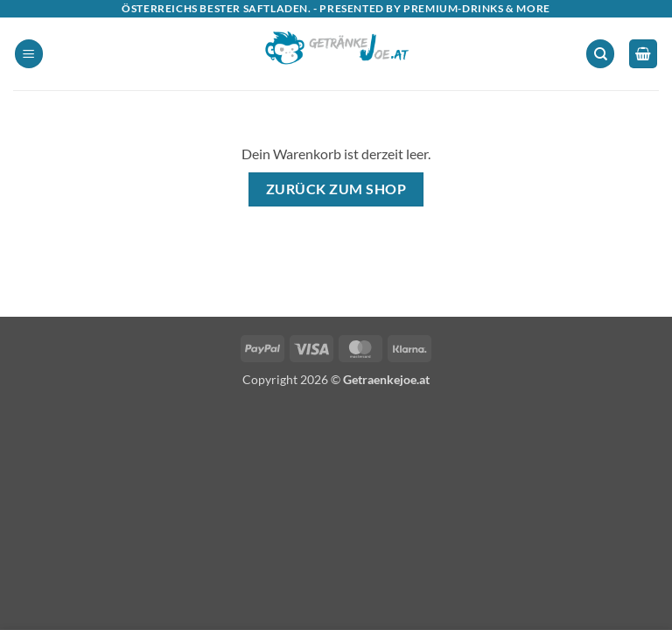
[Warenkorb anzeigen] (643, 54)
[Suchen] (600, 54)
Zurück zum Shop (336, 189)
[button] (29, 54)
